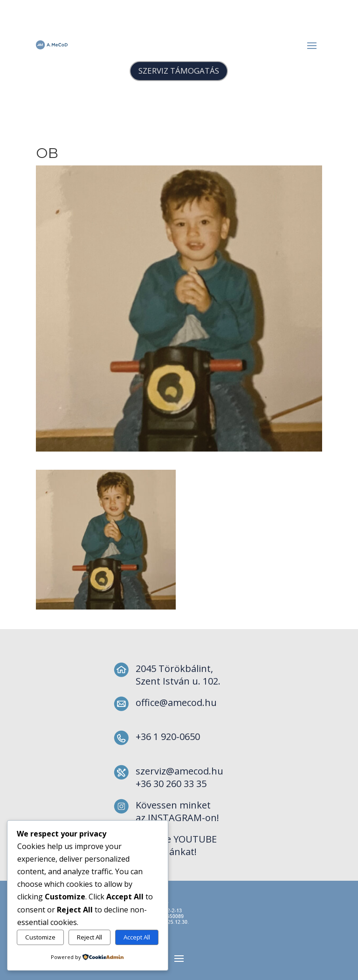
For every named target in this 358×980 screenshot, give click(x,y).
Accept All (137, 937)
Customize (40, 937)
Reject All (89, 937)
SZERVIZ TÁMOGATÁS (179, 71)
